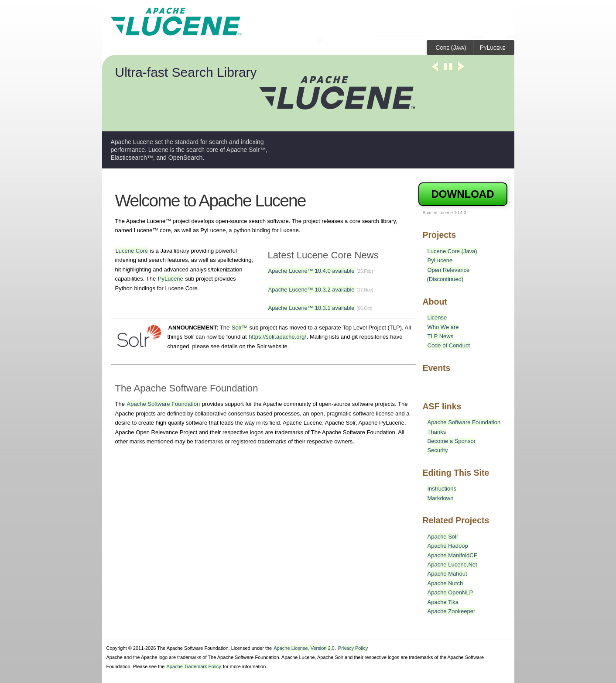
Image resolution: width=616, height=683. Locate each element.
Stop (448, 70)
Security (438, 450)
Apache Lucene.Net (452, 565)
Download (463, 194)
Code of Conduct (449, 345)
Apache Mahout (447, 574)
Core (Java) (451, 48)
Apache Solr (443, 537)
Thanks (437, 432)
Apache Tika (443, 602)
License (437, 317)
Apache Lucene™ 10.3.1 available (311, 308)
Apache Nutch (445, 583)
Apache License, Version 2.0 (304, 648)
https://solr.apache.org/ (277, 337)
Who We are (443, 327)
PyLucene (493, 48)
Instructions (442, 489)
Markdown (441, 498)
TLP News (441, 336)
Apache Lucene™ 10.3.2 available (311, 290)
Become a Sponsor (452, 441)
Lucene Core (132, 251)
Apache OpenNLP (450, 592)
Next (461, 70)
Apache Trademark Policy (193, 666)
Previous (435, 70)
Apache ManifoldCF (452, 555)
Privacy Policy (353, 648)
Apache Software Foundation (164, 404)
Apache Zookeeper (452, 611)
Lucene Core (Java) (452, 251)
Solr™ (240, 328)
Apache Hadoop (448, 546)
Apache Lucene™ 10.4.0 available (311, 271)
